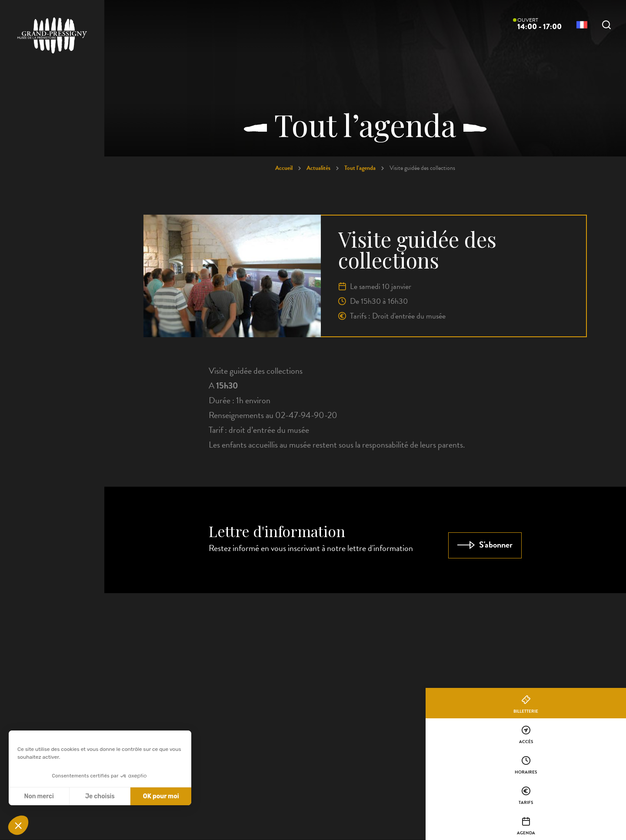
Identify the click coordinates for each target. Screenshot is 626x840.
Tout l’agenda (360, 168)
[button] (18, 825)
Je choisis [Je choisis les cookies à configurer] (100, 796)
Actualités (318, 168)
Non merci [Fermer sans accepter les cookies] (39, 796)
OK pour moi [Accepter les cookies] (161, 796)
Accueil (284, 168)
